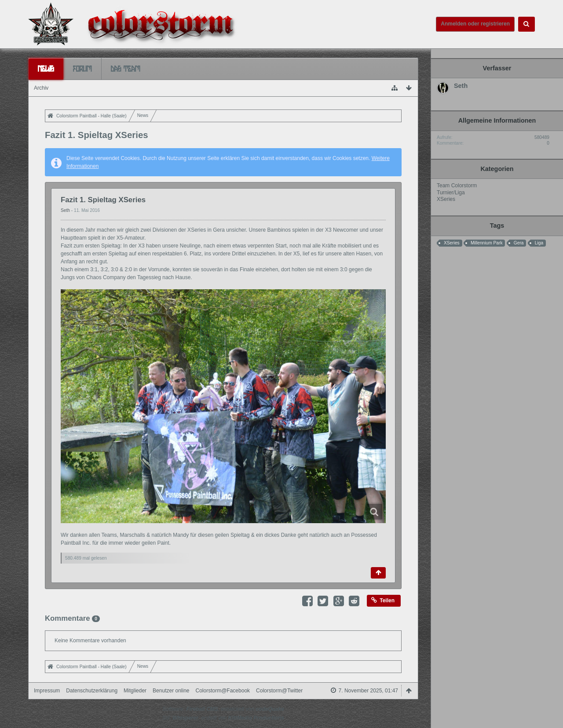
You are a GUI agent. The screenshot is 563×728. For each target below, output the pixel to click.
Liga (539, 243)
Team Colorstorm (457, 186)
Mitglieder (135, 691)
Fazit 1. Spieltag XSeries (103, 200)
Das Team (126, 69)
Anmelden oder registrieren (475, 24)
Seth (66, 210)
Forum (82, 69)
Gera (519, 243)
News (46, 69)
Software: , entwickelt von (223, 709)
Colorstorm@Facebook (223, 691)
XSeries (446, 199)
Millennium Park (486, 243)
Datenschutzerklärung (92, 691)
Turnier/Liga (451, 193)
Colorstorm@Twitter (279, 691)
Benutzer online (171, 691)
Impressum (47, 691)
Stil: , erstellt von (223, 718)
